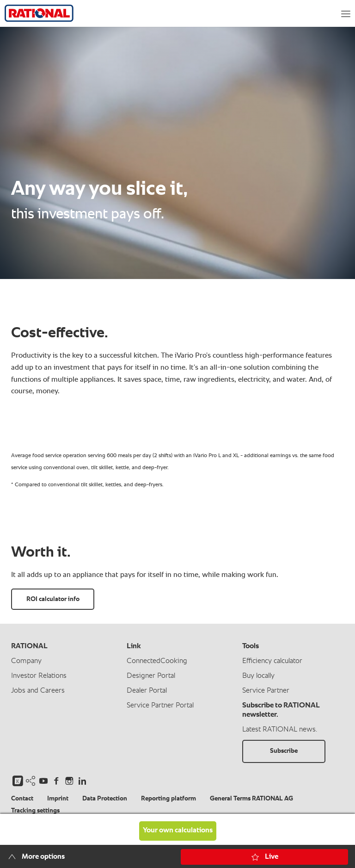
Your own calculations (178, 831)
